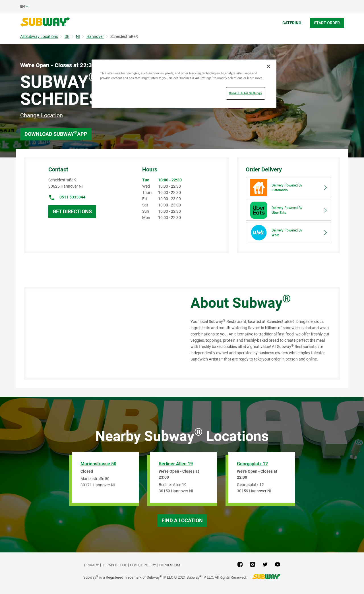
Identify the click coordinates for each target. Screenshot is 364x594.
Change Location (42, 115)
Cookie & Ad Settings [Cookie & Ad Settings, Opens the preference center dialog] (245, 93)
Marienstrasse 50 (98, 464)
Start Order (327, 23)
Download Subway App (56, 133)
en (22, 6)
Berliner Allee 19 (176, 464)
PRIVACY (92, 565)
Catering (292, 23)
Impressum (170, 565)
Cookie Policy (143, 565)
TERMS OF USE (114, 565)
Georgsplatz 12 (252, 464)
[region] (184, 84)
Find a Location (182, 520)
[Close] (268, 66)
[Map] (101, 333)
